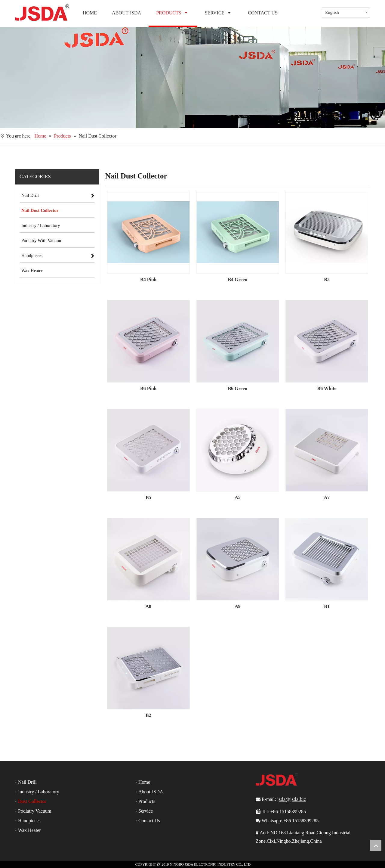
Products (147, 801)
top (376, 845)
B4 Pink (148, 279)
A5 (238, 497)
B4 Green (237, 279)
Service (146, 811)
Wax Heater (29, 830)
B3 (327, 279)
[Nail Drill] (192, 77)
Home (144, 782)
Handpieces (29, 821)
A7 (327, 497)
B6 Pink (148, 388)
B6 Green (237, 388)
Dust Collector (32, 801)
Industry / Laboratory (39, 792)
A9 (238, 606)
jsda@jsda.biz (292, 799)
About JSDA (151, 792)
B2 (148, 715)
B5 (148, 497)
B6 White (327, 388)
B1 (327, 606)
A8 (149, 606)
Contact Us (149, 821)
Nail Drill (27, 782)
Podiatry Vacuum (35, 811)
